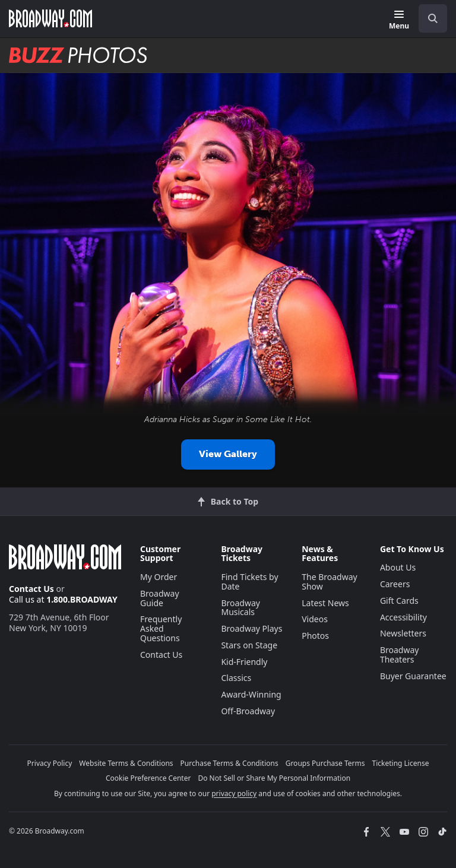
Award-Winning (251, 694)
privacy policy (234, 793)
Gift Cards (399, 601)
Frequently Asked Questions (161, 628)
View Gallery (228, 454)
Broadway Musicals (240, 608)
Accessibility (403, 617)
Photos (315, 636)
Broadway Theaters (400, 655)
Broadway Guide (160, 598)
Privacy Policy (50, 763)
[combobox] (428, 18)
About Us (398, 567)
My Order (159, 577)
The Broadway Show (330, 582)
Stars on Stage (249, 645)
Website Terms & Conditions (126, 763)
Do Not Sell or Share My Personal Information (274, 778)
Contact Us (31, 589)
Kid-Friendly (244, 662)
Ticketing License (401, 763)
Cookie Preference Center (148, 778)
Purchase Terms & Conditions (229, 763)
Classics (236, 678)
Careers (395, 584)
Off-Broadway (248, 711)
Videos (315, 619)
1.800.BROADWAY (82, 599)
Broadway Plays (251, 628)
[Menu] (399, 20)
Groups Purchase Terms (325, 763)
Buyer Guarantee (413, 676)
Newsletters (403, 633)
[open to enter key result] (433, 18)
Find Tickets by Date (249, 582)
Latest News (325, 603)
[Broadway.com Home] (50, 18)
